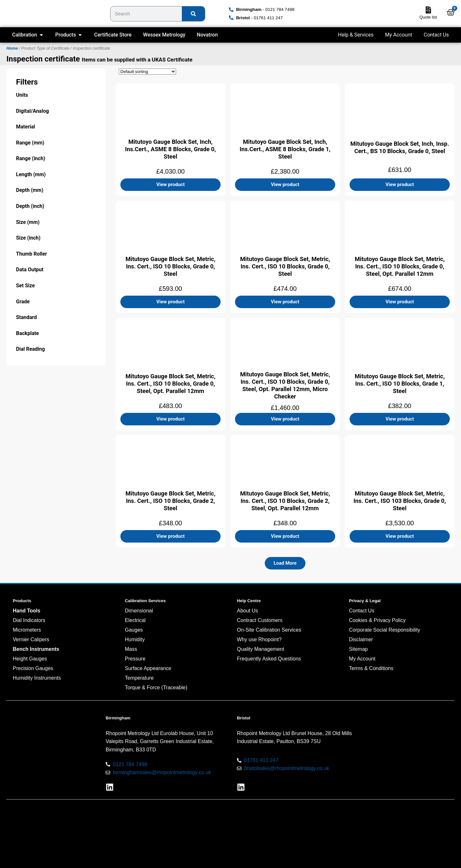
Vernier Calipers (31, 639)
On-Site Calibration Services (269, 630)
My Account (399, 35)
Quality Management (261, 649)
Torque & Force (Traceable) (156, 688)
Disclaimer (361, 639)
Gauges (134, 630)
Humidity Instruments (37, 678)
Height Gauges (30, 659)
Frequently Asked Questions (269, 659)
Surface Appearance (148, 668)
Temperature (139, 678)
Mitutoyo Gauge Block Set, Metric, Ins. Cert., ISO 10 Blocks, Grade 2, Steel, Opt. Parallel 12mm (285, 500)
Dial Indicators (29, 620)
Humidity (135, 639)
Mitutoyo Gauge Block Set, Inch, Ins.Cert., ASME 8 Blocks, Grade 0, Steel (171, 149)
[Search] (193, 14)
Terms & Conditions (371, 668)
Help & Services (356, 35)
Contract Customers (260, 620)
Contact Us (436, 35)
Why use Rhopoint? (259, 639)
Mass (131, 649)
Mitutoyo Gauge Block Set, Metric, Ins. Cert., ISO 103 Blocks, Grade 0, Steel (400, 500)
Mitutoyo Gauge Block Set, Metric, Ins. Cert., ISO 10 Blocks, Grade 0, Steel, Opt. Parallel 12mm (400, 266)
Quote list (428, 17)
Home (12, 48)
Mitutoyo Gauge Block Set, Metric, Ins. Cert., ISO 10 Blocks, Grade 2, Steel (170, 500)
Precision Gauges (33, 668)
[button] (285, 563)
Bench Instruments (36, 649)
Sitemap (358, 649)
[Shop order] (147, 72)
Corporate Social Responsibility (384, 630)
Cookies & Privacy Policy (377, 620)
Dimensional (139, 611)
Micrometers (27, 630)
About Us (247, 611)
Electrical (135, 620)
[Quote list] (428, 10)
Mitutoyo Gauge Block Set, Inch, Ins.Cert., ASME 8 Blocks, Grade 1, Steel (285, 149)
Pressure (135, 659)
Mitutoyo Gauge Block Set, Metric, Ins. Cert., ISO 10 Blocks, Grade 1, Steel (400, 383)
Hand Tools (27, 611)
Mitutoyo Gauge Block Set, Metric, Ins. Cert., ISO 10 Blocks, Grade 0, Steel (170, 266)
